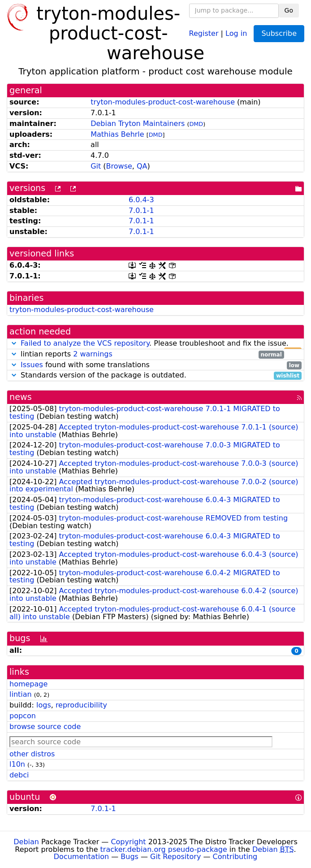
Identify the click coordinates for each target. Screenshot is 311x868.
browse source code (45, 727)
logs (44, 705)
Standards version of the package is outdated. (155, 375)
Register (204, 33)
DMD (196, 124)
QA (142, 166)
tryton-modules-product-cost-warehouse (163, 102)
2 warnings (93, 354)
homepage (28, 684)
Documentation (81, 857)
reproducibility (81, 705)
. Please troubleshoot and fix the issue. (155, 344)
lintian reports (147, 354)
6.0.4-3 (141, 200)
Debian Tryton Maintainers (138, 124)
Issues (32, 365)
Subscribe (279, 33)
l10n (17, 764)
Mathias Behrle (117, 134)
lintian (21, 694)
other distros (32, 754)
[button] (14, 343)
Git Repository (175, 857)
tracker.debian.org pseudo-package (164, 849)
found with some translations (155, 365)
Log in (236, 33)
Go (289, 10)
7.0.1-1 (141, 210)
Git (96, 166)
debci (19, 775)
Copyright (128, 842)
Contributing (235, 857)
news (21, 397)
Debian (26, 842)
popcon (23, 716)
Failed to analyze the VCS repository (85, 343)
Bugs (130, 857)
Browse (119, 166)
